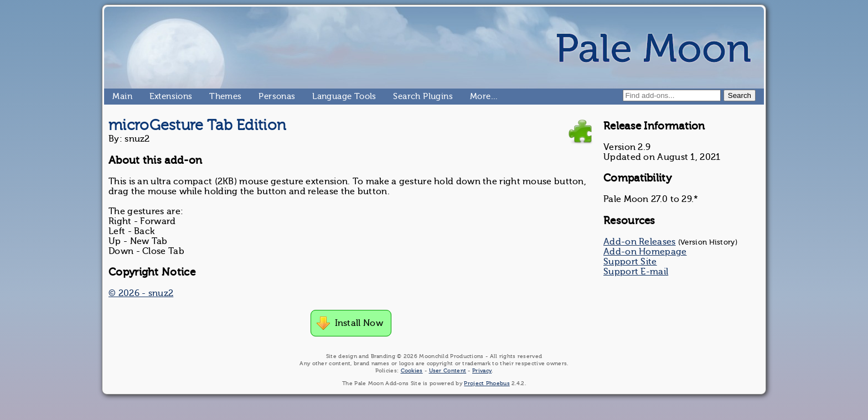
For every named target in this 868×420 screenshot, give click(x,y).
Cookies (412, 370)
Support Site (630, 262)
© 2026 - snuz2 (141, 293)
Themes (214, 96)
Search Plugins (398, 96)
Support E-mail (636, 272)
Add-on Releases (640, 242)
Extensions (154, 96)
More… (474, 96)
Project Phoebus (487, 383)
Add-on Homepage (645, 252)
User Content (448, 370)
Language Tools (317, 96)
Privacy (482, 370)
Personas (263, 96)
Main (117, 96)
